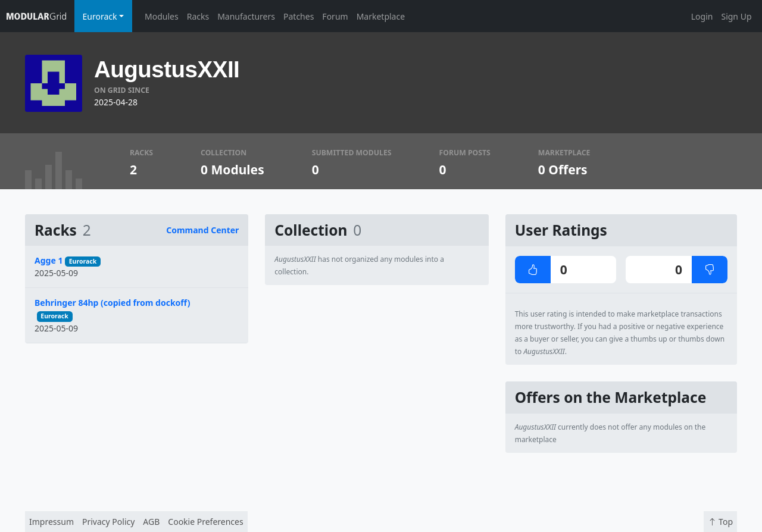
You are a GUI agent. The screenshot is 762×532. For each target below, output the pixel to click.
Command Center (202, 230)
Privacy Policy (108, 522)
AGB (151, 522)
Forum (335, 16)
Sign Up (736, 16)
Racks (198, 16)
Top (720, 522)
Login (702, 16)
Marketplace (381, 16)
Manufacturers (246, 16)
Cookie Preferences (205, 522)
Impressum (51, 522)
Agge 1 (49, 260)
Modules (162, 16)
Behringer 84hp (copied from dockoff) (112, 303)
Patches (299, 16)
